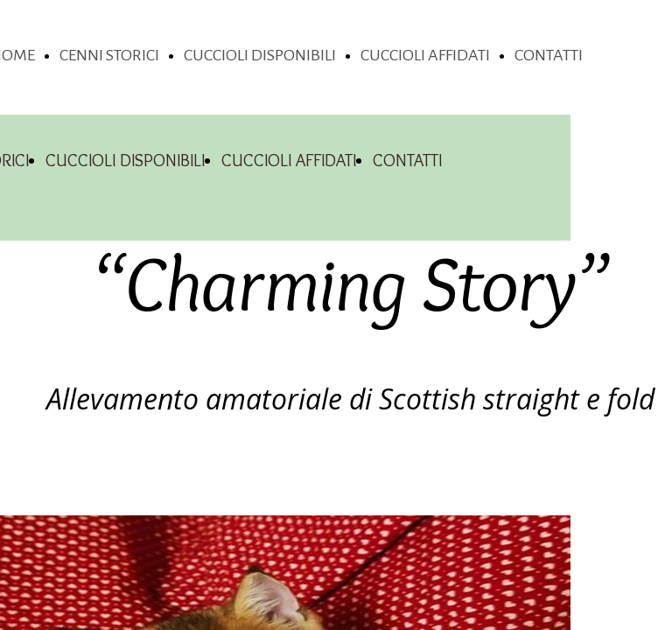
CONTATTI (549, 55)
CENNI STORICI (109, 55)
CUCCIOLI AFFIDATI (425, 55)
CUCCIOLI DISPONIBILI (260, 55)
